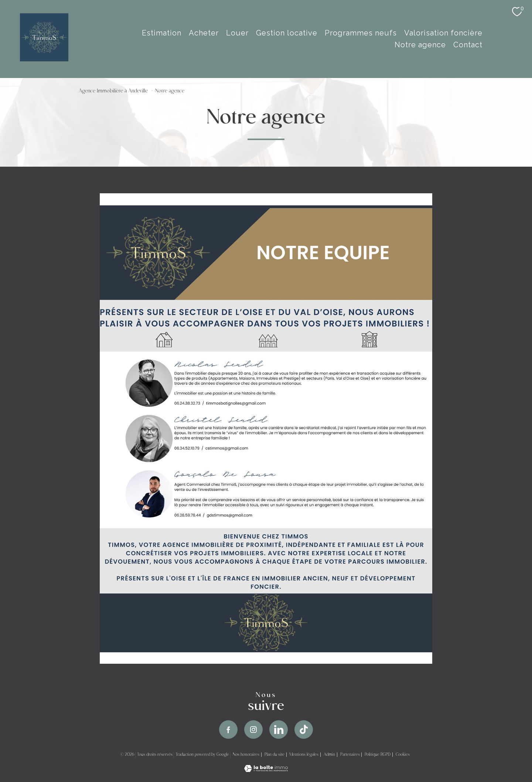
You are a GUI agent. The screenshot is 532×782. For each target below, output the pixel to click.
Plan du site (274, 755)
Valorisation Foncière (443, 33)
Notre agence (420, 45)
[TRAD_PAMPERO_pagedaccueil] (44, 59)
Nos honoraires (246, 755)
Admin (329, 755)
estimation (162, 33)
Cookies (403, 755)
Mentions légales (304, 755)
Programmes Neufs (361, 33)
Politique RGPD (378, 755)
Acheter (204, 33)
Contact (468, 45)
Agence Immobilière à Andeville (113, 91)
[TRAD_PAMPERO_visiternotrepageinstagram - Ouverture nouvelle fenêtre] (253, 730)
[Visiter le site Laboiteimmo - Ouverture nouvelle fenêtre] (266, 770)
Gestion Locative (287, 33)
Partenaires (350, 755)
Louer (237, 33)
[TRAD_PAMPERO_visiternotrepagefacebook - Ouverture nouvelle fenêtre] (228, 730)
